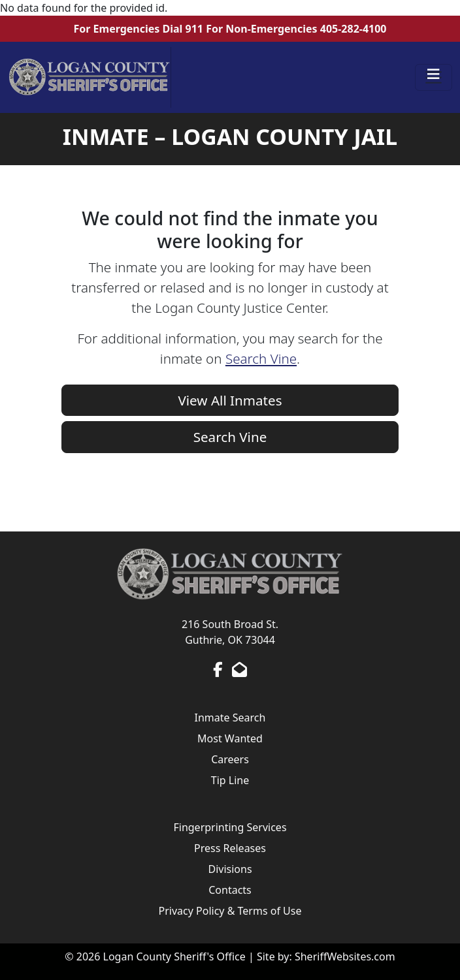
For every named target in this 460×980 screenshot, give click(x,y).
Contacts (230, 890)
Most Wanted (230, 738)
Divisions (230, 869)
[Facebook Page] (218, 669)
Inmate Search (230, 718)
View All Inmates (230, 400)
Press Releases (230, 848)
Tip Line (230, 780)
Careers (230, 759)
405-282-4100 (353, 29)
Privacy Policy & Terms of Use (230, 911)
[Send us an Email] (239, 669)
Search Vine (261, 358)
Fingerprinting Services (230, 827)
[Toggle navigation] (434, 78)
